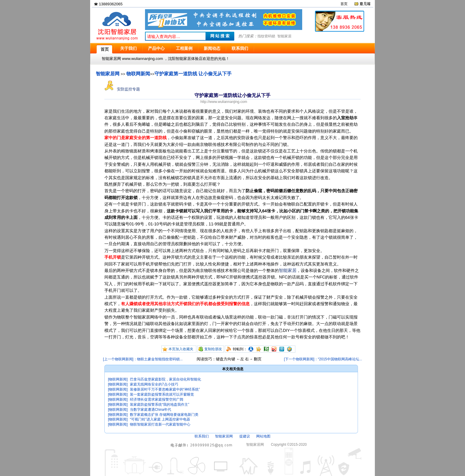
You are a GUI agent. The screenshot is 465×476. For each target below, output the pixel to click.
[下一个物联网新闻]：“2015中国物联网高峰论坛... (323, 359)
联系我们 (202, 436)
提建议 (245, 436)
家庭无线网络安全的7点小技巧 (154, 384)
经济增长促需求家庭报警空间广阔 (157, 399)
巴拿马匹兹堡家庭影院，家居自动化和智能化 (165, 379)
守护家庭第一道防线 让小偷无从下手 (193, 74)
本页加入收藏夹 (181, 349)
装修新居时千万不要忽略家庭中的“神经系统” (165, 389)
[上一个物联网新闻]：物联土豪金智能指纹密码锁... (143, 359)
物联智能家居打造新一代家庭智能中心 (160, 424)
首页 (344, 4)
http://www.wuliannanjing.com (224, 102)
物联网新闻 (138, 74)
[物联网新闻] (118, 379)
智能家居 (284, 36)
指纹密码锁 (266, 36)
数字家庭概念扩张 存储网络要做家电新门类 (164, 415)
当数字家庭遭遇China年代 (151, 410)
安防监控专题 (122, 89)
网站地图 (263, 436)
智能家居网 (108, 74)
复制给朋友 (213, 349)
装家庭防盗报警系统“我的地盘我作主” (160, 405)
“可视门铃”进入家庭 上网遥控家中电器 (160, 419)
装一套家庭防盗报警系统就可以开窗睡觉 (162, 394)
